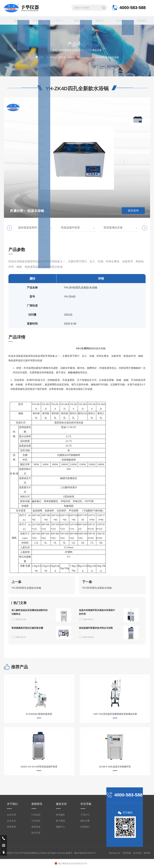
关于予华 (35, 20)
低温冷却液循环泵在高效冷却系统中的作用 (97, 651)
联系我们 (140, 20)
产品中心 (56, 22)
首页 (14, 20)
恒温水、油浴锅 (67, 57)
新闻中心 (98, 20)
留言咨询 (133, 211)
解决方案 (77, 20)
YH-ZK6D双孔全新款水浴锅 (26, 605)
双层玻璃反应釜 (113, 228)
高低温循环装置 (70, 228)
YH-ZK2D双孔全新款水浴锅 (97, 605)
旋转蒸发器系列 (28, 228)
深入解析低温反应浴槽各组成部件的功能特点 (29, 651)
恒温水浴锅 (83, 57)
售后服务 (119, 20)
